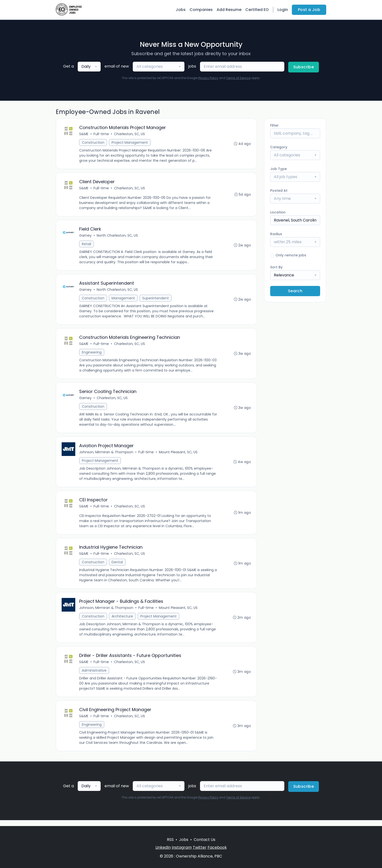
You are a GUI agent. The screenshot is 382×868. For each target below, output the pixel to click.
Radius (276, 234)
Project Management (130, 143)
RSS (170, 840)
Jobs (181, 10)
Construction (93, 143)
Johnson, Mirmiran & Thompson (106, 455)
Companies (201, 10)
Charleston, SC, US (130, 134)
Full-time (101, 134)
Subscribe (304, 67)
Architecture (123, 621)
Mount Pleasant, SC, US (178, 455)
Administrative (94, 676)
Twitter (200, 847)
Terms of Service (238, 78)
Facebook (217, 847)
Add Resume (229, 10)
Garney (86, 237)
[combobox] (89, 67)
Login (283, 10)
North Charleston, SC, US (118, 237)
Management (124, 300)
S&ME (84, 134)
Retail (87, 245)
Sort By (276, 267)
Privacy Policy (208, 78)
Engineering (92, 354)
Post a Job (309, 10)
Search (295, 291)
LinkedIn (163, 847)
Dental (117, 566)
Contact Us (205, 840)
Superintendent (156, 300)
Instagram (182, 847)
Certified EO (257, 10)
